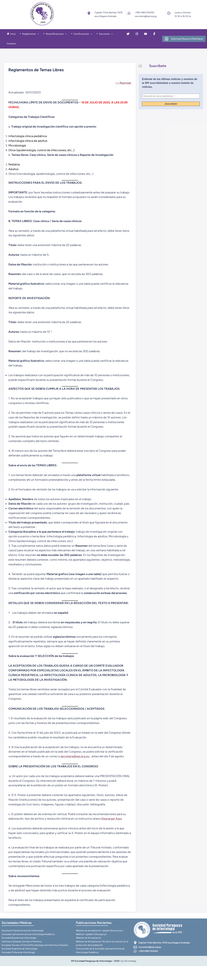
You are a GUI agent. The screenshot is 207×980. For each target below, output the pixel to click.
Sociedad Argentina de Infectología (20, 962)
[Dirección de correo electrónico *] (171, 99)
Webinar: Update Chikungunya (92, 948)
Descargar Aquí (113, 830)
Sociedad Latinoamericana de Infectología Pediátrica (28, 948)
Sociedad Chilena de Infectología (19, 966)
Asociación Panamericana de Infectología (23, 944)
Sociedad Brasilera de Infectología (19, 951)
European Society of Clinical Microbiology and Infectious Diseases (35, 959)
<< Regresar (122, 85)
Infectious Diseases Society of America (22, 955)
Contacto (13, 44)
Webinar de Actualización (89, 951)
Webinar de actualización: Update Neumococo (100, 944)
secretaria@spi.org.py (76, 768)
